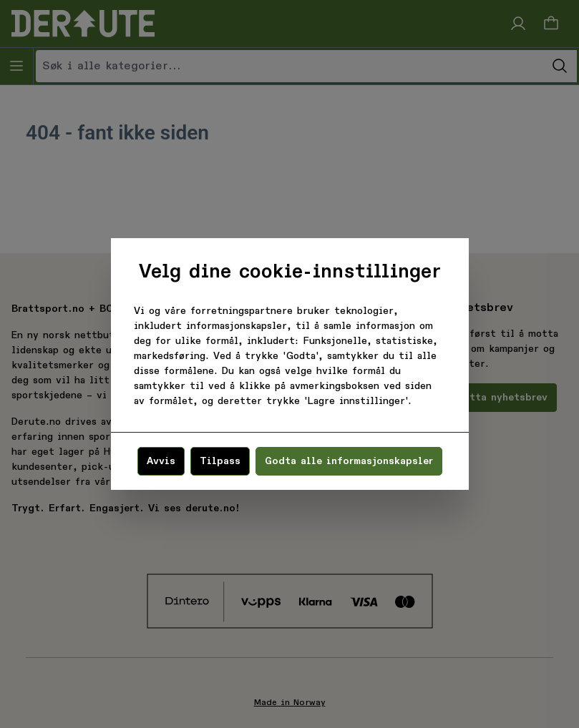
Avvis (161, 461)
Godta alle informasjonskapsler (349, 461)
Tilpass (220, 461)
